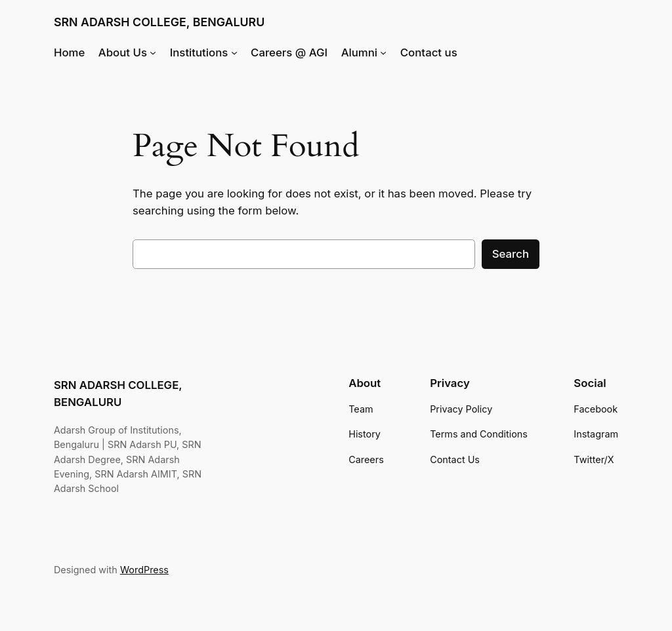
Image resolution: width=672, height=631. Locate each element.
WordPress (144, 570)
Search (511, 254)
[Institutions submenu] (234, 52)
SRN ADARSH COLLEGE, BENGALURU (159, 22)
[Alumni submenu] (383, 52)
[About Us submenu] (153, 52)
